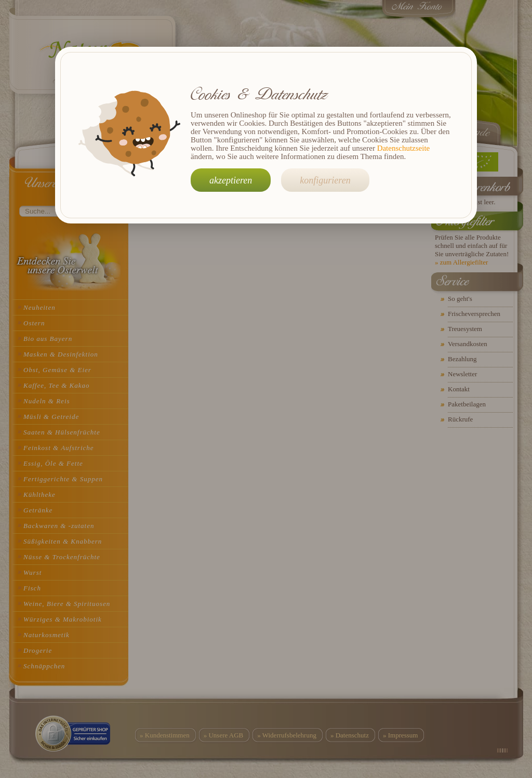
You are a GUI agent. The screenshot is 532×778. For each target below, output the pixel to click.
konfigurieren (325, 180)
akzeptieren (231, 180)
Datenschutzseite (404, 148)
